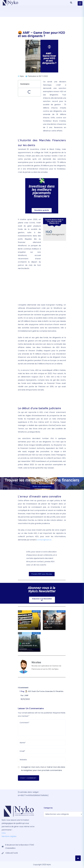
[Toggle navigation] (80, 3)
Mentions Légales (9, 836)
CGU (4, 833)
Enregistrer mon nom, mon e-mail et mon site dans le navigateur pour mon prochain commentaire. (43, 769)
